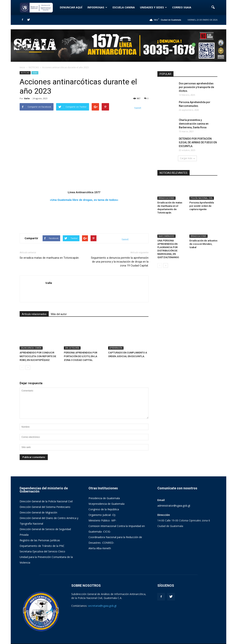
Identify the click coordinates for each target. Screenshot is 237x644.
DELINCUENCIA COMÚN (31, 348)
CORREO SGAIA (182, 7)
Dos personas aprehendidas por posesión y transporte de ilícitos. (196, 87)
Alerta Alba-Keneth (100, 548)
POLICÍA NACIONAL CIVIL (202, 198)
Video (35, 73)
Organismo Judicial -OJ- (102, 515)
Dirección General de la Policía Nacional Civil (46, 501)
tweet (138, 108)
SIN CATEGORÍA (72, 348)
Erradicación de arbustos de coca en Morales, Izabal (203, 244)
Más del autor (59, 314)
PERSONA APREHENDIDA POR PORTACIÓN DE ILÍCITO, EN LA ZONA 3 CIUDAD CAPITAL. (81, 356)
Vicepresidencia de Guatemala (106, 504)
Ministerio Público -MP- (102, 520)
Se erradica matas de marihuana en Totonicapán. (49, 258)
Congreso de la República (104, 509)
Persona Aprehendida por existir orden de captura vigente (202, 206)
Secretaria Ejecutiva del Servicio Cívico (42, 551)
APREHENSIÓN (116, 348)
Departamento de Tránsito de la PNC (42, 546)
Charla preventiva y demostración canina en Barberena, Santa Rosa (194, 124)
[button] (213, 7)
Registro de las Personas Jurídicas (40, 540)
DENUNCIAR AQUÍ (71, 7)
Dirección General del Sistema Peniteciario (45, 507)
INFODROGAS (97, 7)
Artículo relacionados (34, 314)
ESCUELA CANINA (124, 7)
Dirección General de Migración (38, 512)
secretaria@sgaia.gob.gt (102, 606)
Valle (27, 98)
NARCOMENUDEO (166, 236)
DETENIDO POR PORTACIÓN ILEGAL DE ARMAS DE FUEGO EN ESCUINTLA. (198, 142)
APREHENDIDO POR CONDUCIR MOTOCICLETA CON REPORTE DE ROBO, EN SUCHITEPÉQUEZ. (38, 356)
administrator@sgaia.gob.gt (174, 506)
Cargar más (187, 158)
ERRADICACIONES (166, 198)
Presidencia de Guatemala (104, 498)
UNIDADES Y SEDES (153, 7)
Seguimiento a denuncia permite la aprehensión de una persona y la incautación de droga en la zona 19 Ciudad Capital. (120, 262)
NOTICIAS (25, 73)
